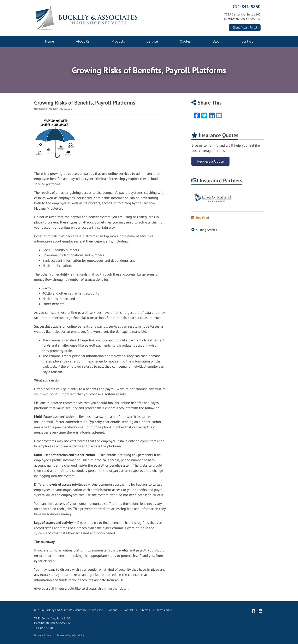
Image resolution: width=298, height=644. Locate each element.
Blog (216, 41)
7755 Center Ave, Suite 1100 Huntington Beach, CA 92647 (52, 621)
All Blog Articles (204, 230)
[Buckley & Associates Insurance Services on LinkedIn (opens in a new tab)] (260, 611)
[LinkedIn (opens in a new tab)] (212, 115)
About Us (83, 41)
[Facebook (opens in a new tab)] (197, 115)
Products (118, 41)
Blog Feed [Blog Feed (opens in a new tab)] (200, 218)
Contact (247, 41)
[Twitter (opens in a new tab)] (204, 115)
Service (152, 41)
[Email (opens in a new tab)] (219, 115)
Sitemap (145, 610)
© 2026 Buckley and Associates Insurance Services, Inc (68, 610)
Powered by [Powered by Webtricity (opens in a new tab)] (70, 635)
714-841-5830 (246, 6)
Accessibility (164, 610)
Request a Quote (210, 161)
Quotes (185, 41)
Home (50, 41)
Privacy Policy (43, 635)
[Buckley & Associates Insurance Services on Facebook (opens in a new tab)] (254, 611)
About (113, 610)
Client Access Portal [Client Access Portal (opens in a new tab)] (245, 27)
